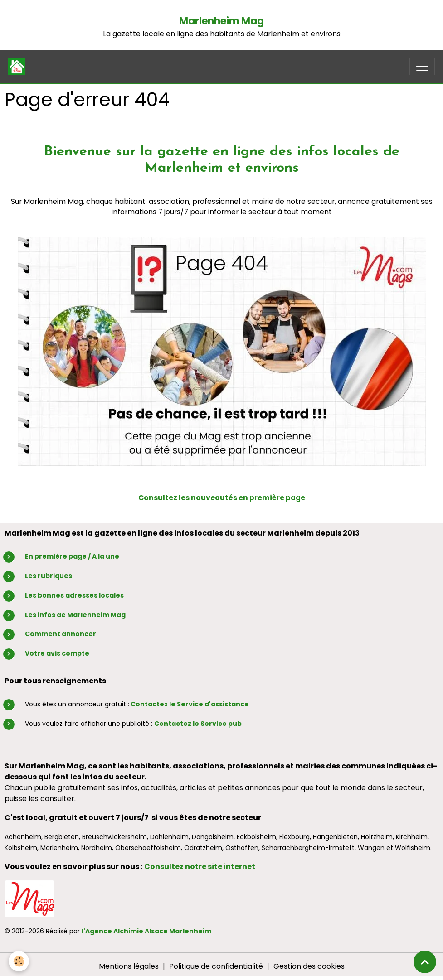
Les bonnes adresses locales (74, 595)
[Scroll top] (425, 962)
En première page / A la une (72, 556)
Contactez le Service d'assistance (190, 704)
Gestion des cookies (309, 966)
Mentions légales (129, 966)
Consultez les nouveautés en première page (222, 498)
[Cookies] (19, 961)
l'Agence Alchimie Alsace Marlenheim (146, 931)
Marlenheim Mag (221, 21)
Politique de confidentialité (216, 966)
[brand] (19, 67)
